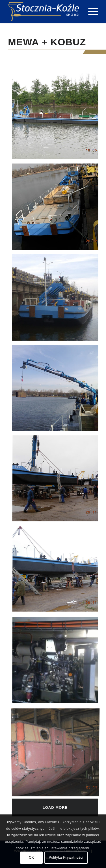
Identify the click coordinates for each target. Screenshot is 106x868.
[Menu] (90, 11)
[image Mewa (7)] (57, 662)
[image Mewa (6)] (57, 572)
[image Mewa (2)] (57, 209)
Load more (55, 807)
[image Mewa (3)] (57, 300)
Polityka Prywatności (66, 858)
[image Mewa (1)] (57, 118)
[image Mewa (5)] (57, 481)
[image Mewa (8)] (57, 753)
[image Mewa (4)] (57, 390)
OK (32, 858)
